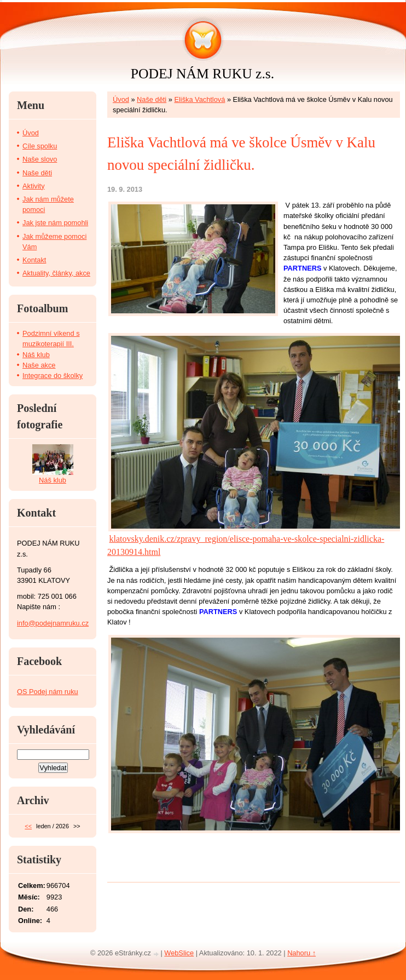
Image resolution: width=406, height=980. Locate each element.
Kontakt (34, 260)
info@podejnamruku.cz (53, 623)
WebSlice (179, 953)
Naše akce (39, 365)
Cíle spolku (40, 146)
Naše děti (152, 99)
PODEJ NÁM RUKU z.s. (202, 74)
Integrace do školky (53, 376)
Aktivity (34, 186)
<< (28, 826)
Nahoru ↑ (301, 953)
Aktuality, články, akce (56, 273)
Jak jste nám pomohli (55, 223)
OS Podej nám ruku (48, 692)
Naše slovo (40, 159)
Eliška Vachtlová (199, 99)
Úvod (121, 99)
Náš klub (36, 355)
